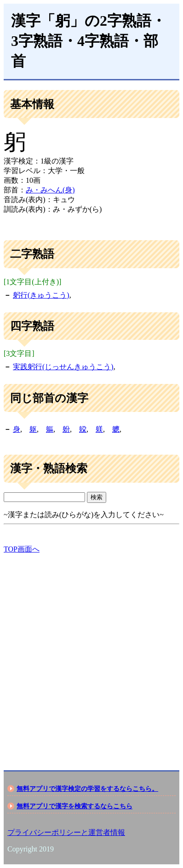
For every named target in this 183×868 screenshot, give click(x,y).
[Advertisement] (91, 654)
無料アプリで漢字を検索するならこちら (74, 806)
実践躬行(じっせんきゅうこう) (63, 367)
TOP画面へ (22, 549)
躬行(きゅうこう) (41, 295)
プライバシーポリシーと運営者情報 (66, 832)
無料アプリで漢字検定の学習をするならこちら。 (87, 789)
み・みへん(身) (50, 190)
